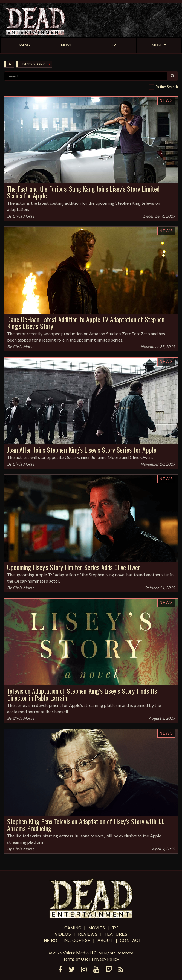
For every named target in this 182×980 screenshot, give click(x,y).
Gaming (73, 928)
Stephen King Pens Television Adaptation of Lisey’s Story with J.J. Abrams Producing (86, 825)
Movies (97, 928)
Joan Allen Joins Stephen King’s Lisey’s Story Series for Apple (82, 450)
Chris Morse (23, 216)
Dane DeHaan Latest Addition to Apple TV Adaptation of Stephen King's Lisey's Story (86, 323)
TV (115, 928)
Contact (131, 941)
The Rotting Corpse (65, 941)
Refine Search (167, 87)
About (105, 941)
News (166, 101)
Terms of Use (76, 959)
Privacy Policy (106, 959)
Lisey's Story (33, 64)
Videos (63, 934)
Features (116, 934)
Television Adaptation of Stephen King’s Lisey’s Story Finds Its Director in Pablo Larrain (82, 694)
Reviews (88, 934)
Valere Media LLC (80, 952)
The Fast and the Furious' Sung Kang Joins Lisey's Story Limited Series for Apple (83, 192)
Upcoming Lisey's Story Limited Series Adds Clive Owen (74, 567)
